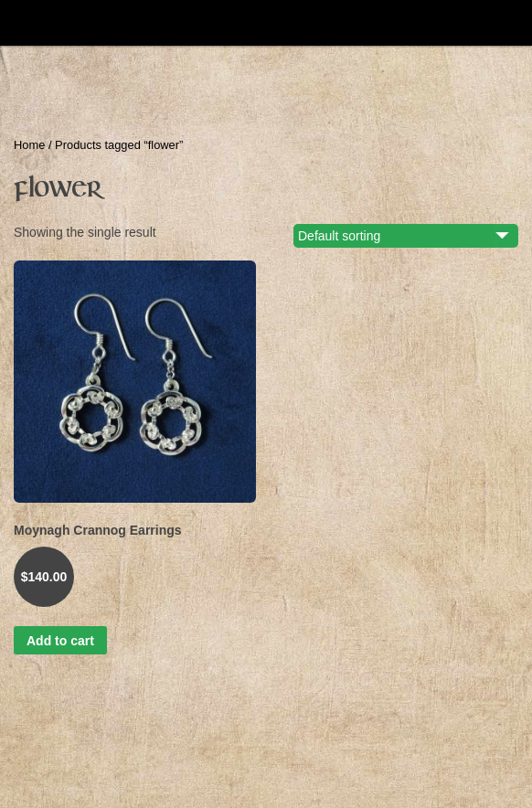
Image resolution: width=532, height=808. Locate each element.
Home (29, 145)
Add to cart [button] (60, 641)
